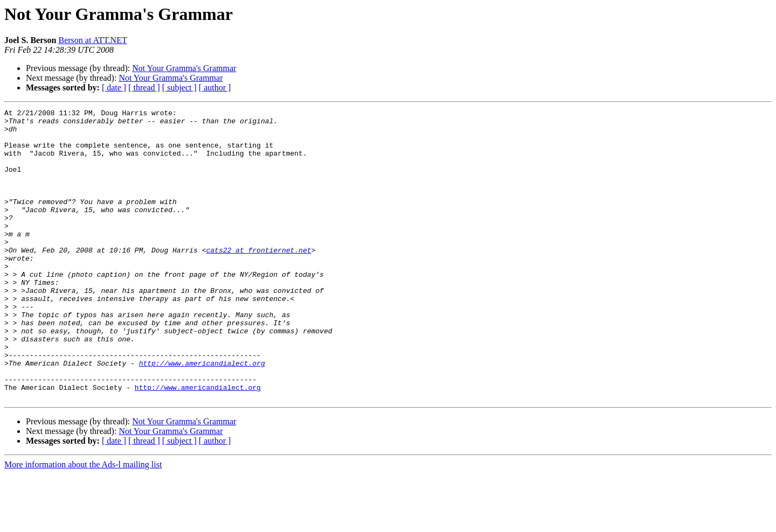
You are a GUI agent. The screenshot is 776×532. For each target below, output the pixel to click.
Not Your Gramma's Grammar (184, 68)
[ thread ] (144, 87)
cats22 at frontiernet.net (258, 279)
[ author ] (215, 87)
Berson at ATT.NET (92, 40)
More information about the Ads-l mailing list (83, 523)
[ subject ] (179, 87)
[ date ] (114, 87)
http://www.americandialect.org (202, 415)
